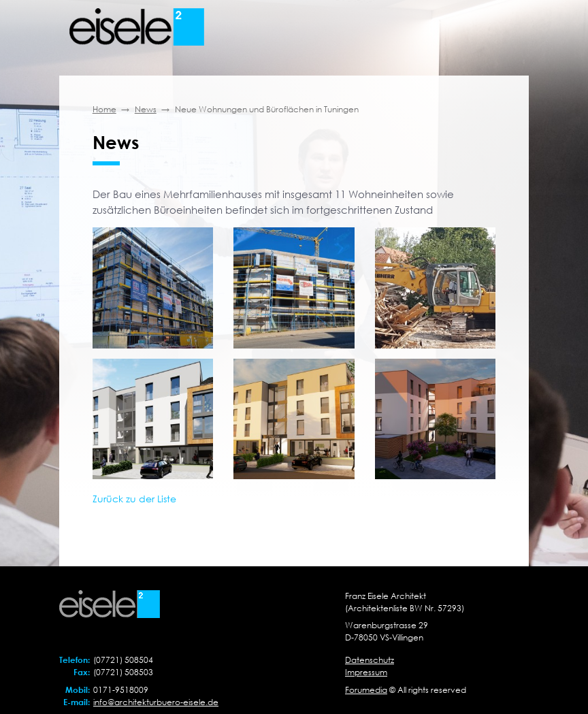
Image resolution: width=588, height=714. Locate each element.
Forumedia (366, 690)
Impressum (366, 672)
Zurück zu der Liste (134, 499)
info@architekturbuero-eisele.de (156, 702)
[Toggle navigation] (501, 27)
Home (104, 109)
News (146, 109)
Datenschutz (370, 660)
